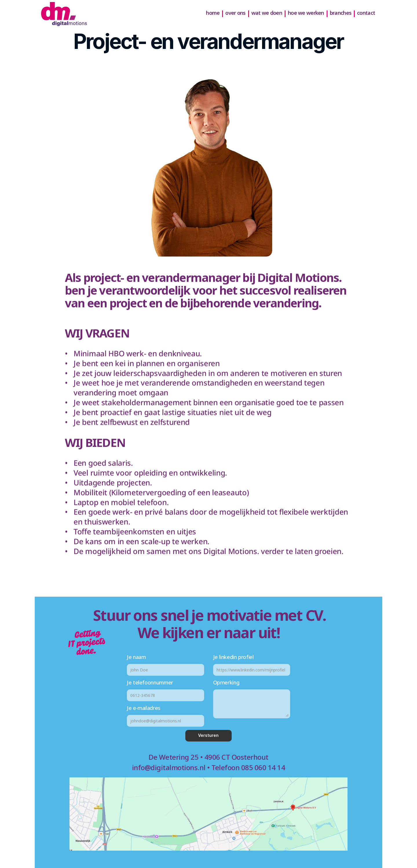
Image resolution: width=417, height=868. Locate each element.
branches (341, 13)
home (213, 13)
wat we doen (267, 13)
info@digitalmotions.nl (169, 767)
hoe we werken (306, 13)
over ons (235, 13)
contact (366, 13)
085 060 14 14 (263, 767)
